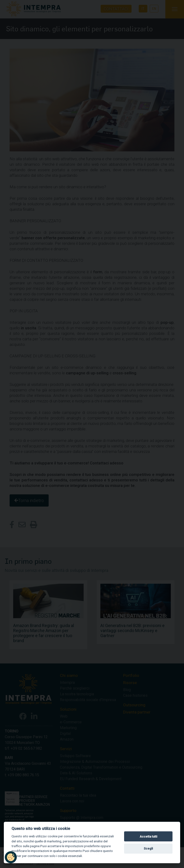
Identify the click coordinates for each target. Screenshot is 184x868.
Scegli (148, 848)
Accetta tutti (148, 837)
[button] (11, 857)
